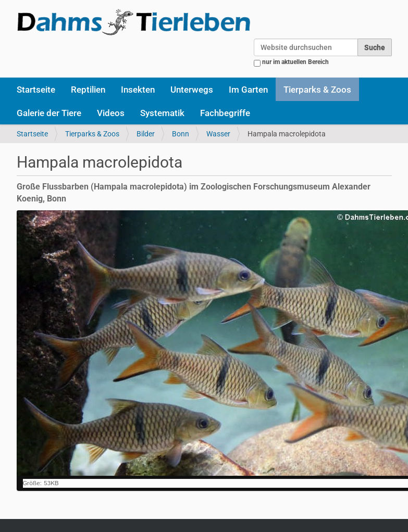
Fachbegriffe (225, 113)
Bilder (146, 134)
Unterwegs (192, 90)
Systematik (162, 113)
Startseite (36, 90)
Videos (111, 113)
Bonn (181, 134)
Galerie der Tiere (49, 113)
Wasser (218, 134)
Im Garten (248, 90)
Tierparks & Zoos (317, 90)
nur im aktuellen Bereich (295, 62)
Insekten (138, 90)
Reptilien (88, 90)
